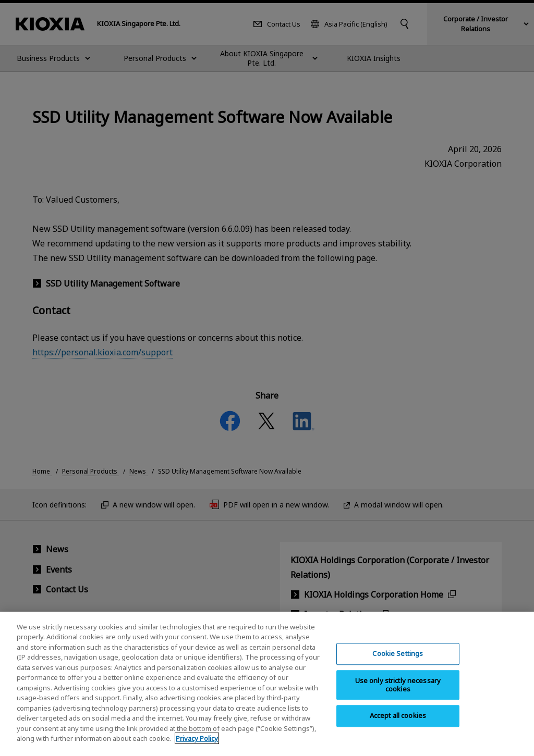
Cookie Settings (398, 661)
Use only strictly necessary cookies (398, 692)
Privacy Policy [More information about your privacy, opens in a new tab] (197, 746)
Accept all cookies (398, 723)
